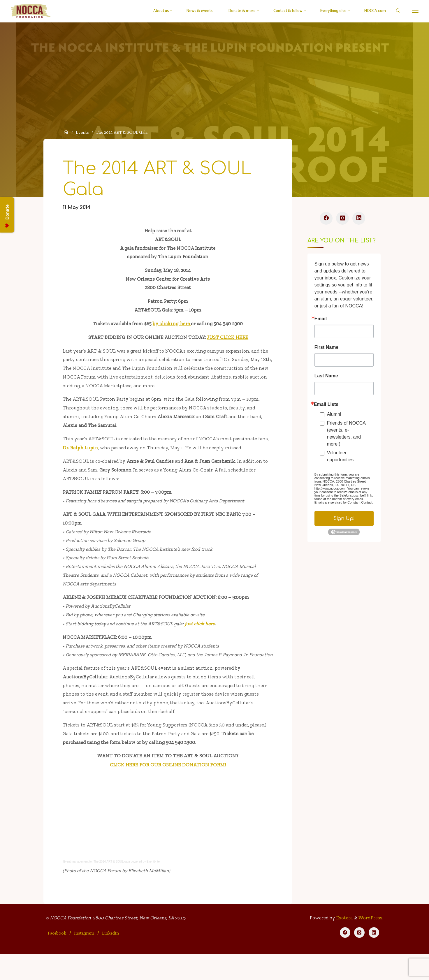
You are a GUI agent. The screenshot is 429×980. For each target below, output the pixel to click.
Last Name (326, 378)
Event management (77, 886)
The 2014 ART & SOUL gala (113, 886)
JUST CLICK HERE (228, 342)
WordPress (370, 944)
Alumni (334, 416)
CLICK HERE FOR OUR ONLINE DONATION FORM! (168, 789)
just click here (204, 636)
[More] (414, 11)
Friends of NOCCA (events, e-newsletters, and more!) (346, 435)
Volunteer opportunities (340, 458)
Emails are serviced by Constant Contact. (344, 504)
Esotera (343, 944)
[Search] (396, 11)
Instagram (84, 959)
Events (83, 132)
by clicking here (172, 328)
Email (320, 321)
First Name (326, 349)
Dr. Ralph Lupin (81, 455)
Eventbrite (154, 886)
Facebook (58, 959)
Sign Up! (344, 520)
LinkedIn (111, 959)
